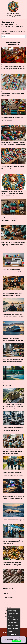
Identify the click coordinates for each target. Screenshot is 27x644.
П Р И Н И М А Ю (17, 641)
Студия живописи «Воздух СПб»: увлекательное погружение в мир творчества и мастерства (13, 451)
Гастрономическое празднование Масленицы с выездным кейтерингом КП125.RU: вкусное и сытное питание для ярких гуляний (13, 67)
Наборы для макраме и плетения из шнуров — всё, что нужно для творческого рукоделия (12, 219)
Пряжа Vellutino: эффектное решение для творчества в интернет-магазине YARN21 (13, 587)
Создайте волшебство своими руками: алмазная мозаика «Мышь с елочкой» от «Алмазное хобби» (13, 119)
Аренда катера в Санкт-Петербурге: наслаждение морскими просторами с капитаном (13, 316)
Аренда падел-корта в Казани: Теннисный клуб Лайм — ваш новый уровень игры (13, 384)
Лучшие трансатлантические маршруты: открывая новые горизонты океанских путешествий (13, 339)
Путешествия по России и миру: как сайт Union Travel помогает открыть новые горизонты (13, 542)
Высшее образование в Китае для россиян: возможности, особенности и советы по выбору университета (13, 474)
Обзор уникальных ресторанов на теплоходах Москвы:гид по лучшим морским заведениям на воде (13, 293)
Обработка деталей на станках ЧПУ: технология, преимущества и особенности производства (13, 429)
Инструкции (7, 604)
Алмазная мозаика (9, 598)
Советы (6, 613)
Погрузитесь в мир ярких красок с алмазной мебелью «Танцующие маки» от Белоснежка (13, 93)
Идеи (6, 601)
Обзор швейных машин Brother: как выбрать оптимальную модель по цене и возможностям (13, 361)
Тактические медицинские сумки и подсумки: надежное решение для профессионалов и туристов (13, 406)
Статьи (6, 617)
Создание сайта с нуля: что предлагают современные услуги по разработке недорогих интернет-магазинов (13, 497)
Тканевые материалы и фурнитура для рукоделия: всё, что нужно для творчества (13, 168)
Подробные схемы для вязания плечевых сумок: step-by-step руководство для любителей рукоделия (13, 244)
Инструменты (8, 607)
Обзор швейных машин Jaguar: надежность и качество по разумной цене (13, 271)
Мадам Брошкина (13, 13)
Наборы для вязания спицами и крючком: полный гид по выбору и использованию (13, 143)
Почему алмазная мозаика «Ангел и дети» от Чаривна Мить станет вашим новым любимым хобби (12, 193)
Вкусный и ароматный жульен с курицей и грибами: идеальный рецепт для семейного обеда (12, 564)
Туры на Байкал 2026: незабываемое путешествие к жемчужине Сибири (13, 520)
